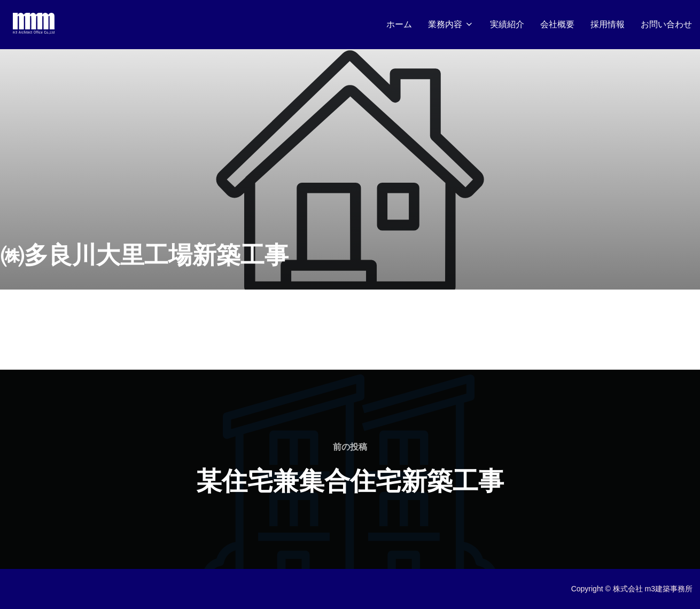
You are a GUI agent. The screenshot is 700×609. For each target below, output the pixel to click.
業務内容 (451, 24)
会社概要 (557, 24)
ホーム (399, 24)
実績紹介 (507, 24)
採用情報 (608, 24)
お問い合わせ (666, 24)
